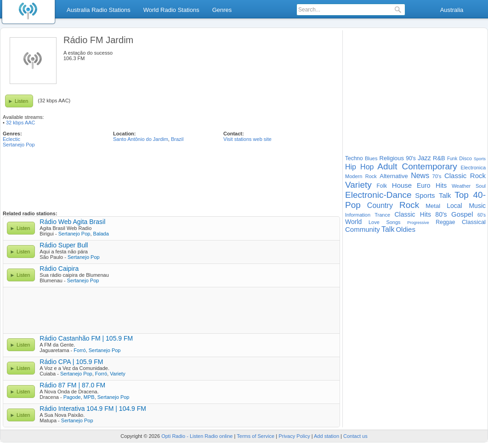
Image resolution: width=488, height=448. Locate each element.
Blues (371, 158)
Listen (21, 101)
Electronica (473, 168)
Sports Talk (433, 195)
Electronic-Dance (378, 195)
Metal (433, 206)
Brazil (177, 139)
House (402, 185)
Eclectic (11, 139)
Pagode (72, 397)
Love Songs (385, 222)
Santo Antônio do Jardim (141, 139)
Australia (452, 10)
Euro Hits (432, 185)
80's (441, 214)
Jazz (424, 158)
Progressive (418, 223)
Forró (79, 350)
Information (358, 215)
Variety (117, 374)
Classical (474, 222)
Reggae (445, 222)
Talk (388, 229)
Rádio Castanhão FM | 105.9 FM (86, 338)
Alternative (394, 176)
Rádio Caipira (59, 269)
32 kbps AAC (21, 123)
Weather (461, 186)
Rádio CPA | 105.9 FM (71, 362)
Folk (382, 186)
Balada (101, 234)
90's (411, 158)
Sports (480, 159)
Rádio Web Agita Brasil (72, 222)
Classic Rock (465, 176)
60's (482, 215)
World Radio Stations (171, 10)
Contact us (355, 436)
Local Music (466, 206)
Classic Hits (412, 214)
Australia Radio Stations (99, 10)
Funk (452, 159)
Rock (409, 205)
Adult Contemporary (417, 166)
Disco (465, 158)
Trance (382, 215)
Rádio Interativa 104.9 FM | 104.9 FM (93, 409)
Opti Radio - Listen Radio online (197, 436)
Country (380, 205)
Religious (392, 158)
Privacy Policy (294, 436)
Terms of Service (255, 436)
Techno (354, 158)
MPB (89, 397)
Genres (222, 10)
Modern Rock (361, 176)
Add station (326, 436)
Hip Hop (359, 167)
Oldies (406, 229)
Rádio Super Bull (64, 245)
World (353, 222)
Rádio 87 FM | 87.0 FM (72, 385)
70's (437, 176)
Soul (481, 186)
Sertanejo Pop (19, 145)
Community (363, 229)
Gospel (462, 214)
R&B (439, 158)
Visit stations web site (247, 139)
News (420, 176)
